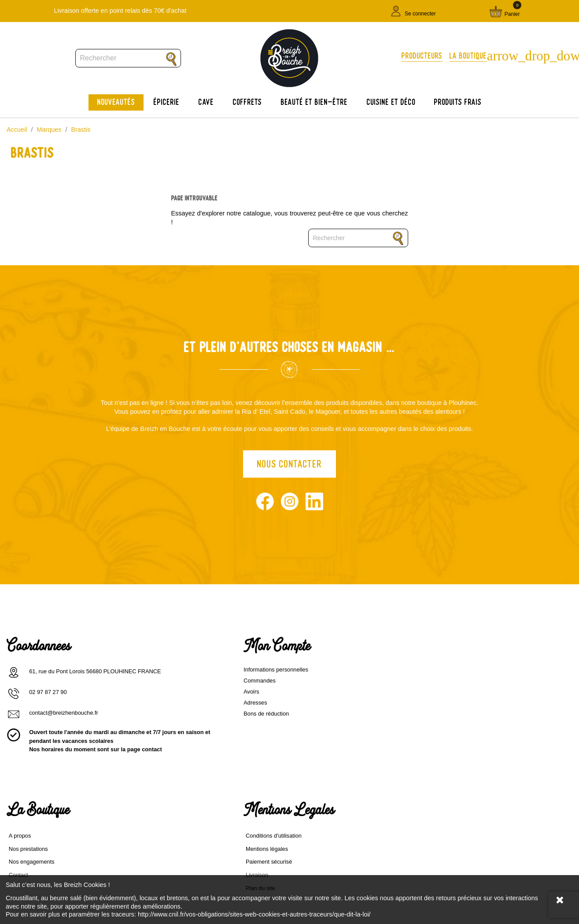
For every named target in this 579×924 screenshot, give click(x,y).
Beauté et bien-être (314, 102)
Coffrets (247, 102)
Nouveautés (116, 102)
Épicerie (167, 102)
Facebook (265, 503)
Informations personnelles (184, 676)
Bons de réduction (174, 720)
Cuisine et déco (391, 102)
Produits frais (458, 102)
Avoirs (159, 698)
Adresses (163, 709)
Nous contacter (289, 466)
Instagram (290, 503)
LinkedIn (314, 503)
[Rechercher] (128, 58)
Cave (206, 102)
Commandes (168, 687)
